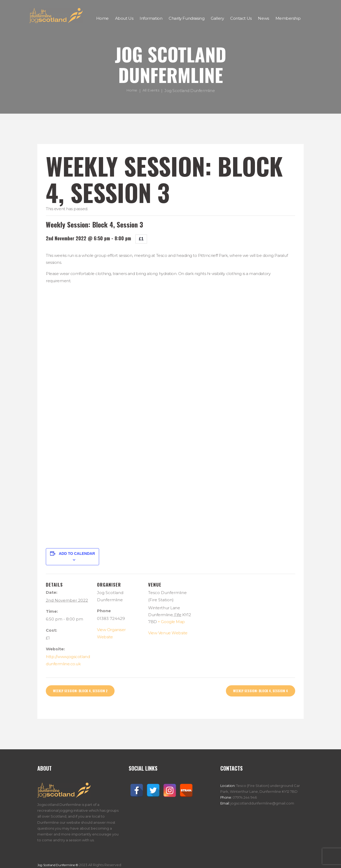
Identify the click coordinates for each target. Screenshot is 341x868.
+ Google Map (171, 622)
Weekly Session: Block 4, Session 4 (256, 692)
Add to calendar (77, 554)
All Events (152, 91)
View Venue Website (168, 633)
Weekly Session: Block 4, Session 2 (85, 692)
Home (131, 91)
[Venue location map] (227, 610)
